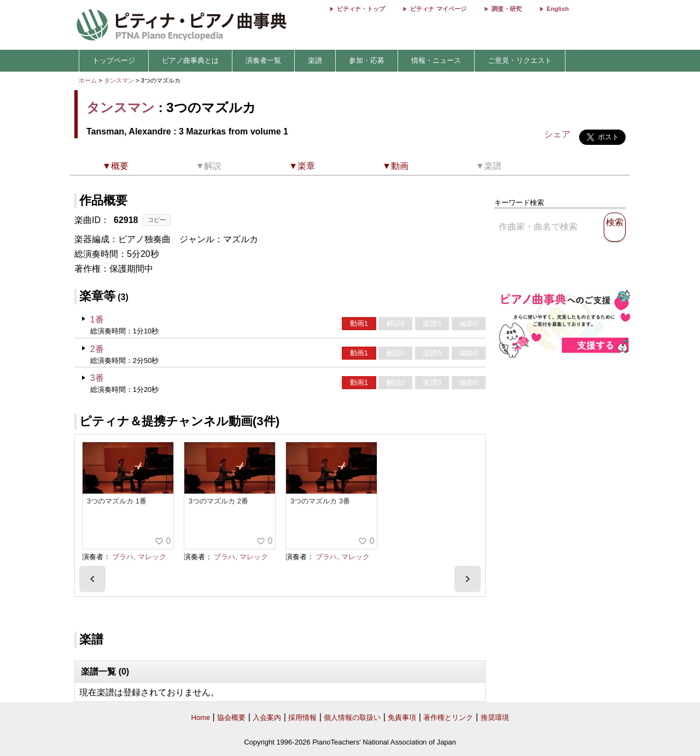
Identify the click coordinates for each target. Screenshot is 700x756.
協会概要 (231, 717)
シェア (557, 134)
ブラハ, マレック (139, 557)
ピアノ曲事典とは (190, 60)
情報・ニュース (436, 60)
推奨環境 (495, 717)
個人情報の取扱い (352, 717)
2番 (97, 349)
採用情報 (302, 717)
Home (200, 717)
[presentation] (92, 579)
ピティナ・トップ (361, 9)
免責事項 (402, 717)
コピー (157, 220)
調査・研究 (507, 9)
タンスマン (119, 80)
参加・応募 (367, 60)
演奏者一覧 (263, 60)
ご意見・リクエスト (520, 60)
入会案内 (267, 717)
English (558, 9)
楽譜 (315, 60)
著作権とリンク (448, 717)
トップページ (114, 60)
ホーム (88, 80)
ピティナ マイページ (438, 9)
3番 (97, 378)
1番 (97, 320)
